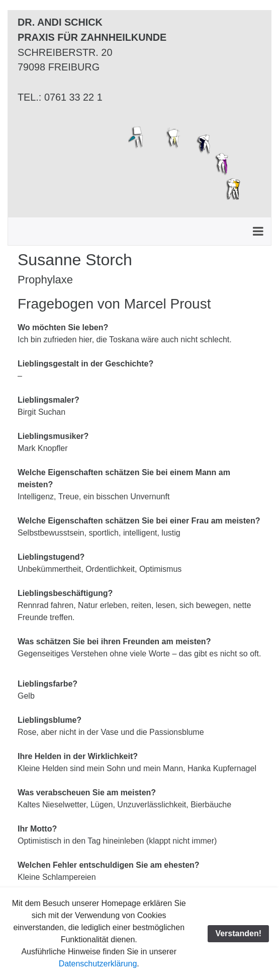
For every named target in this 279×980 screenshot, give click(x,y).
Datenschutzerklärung (98, 964)
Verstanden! (238, 933)
